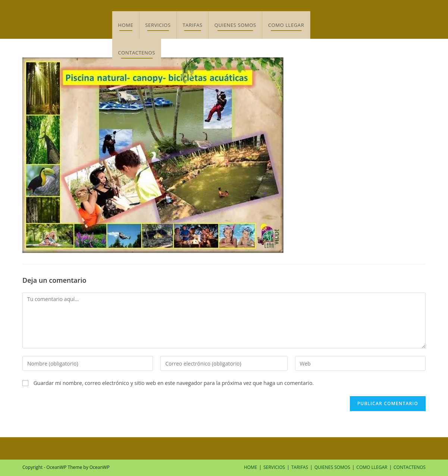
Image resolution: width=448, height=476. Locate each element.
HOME (251, 467)
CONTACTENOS (410, 467)
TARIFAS (300, 467)
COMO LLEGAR (372, 467)
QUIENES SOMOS (332, 467)
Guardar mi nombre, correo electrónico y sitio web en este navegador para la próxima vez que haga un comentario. (174, 383)
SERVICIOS (274, 467)
